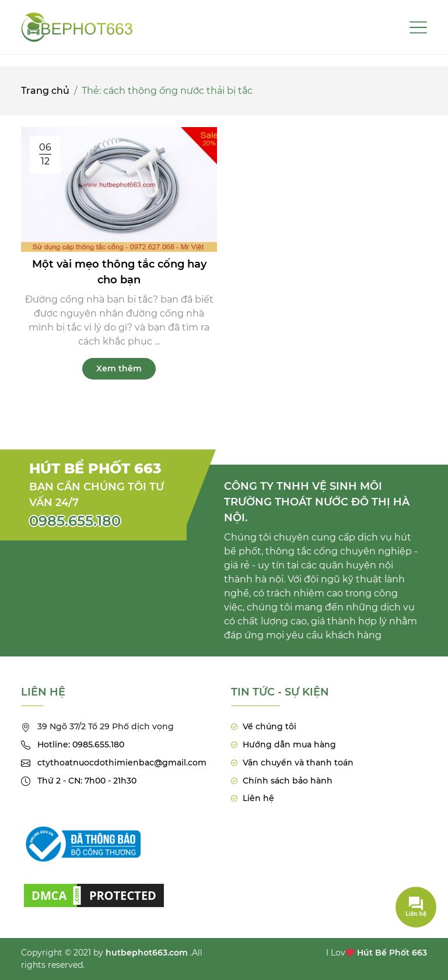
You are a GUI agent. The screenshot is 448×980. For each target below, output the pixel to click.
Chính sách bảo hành (288, 781)
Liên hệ (258, 798)
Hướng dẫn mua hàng (289, 744)
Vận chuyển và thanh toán (298, 763)
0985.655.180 (75, 521)
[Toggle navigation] (418, 27)
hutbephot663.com (147, 953)
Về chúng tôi (269, 726)
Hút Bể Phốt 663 (392, 953)
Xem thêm (119, 369)
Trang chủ (45, 91)
